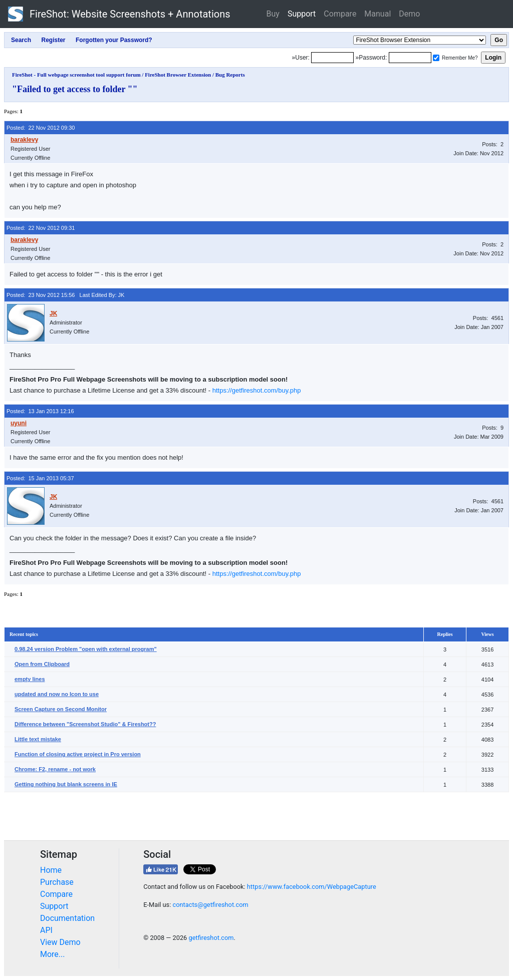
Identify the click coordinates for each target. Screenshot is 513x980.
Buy (273, 14)
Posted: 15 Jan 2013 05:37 (40, 478)
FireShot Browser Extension (178, 75)
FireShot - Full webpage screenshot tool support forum (76, 75)
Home (51, 870)
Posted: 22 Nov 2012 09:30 (41, 128)
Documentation (67, 918)
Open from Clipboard (42, 664)
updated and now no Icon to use (57, 694)
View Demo (60, 942)
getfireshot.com (211, 938)
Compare (340, 14)
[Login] (332, 58)
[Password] (410, 58)
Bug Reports (230, 75)
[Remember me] (436, 58)
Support (302, 14)
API (46, 930)
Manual (377, 14)
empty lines (30, 679)
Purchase (57, 882)
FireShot (119, 14)
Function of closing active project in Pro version (78, 754)
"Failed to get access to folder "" (75, 89)
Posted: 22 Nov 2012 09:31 (41, 228)
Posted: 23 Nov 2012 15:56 (41, 295)
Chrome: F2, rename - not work (55, 769)
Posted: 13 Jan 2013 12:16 (40, 411)
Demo (409, 14)
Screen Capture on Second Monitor (61, 709)
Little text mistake (38, 739)
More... (53, 954)
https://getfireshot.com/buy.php (257, 390)
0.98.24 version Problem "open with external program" (86, 649)
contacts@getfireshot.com (210, 905)
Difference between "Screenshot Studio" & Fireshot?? (85, 724)
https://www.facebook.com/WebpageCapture (312, 887)
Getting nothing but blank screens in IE (66, 784)
